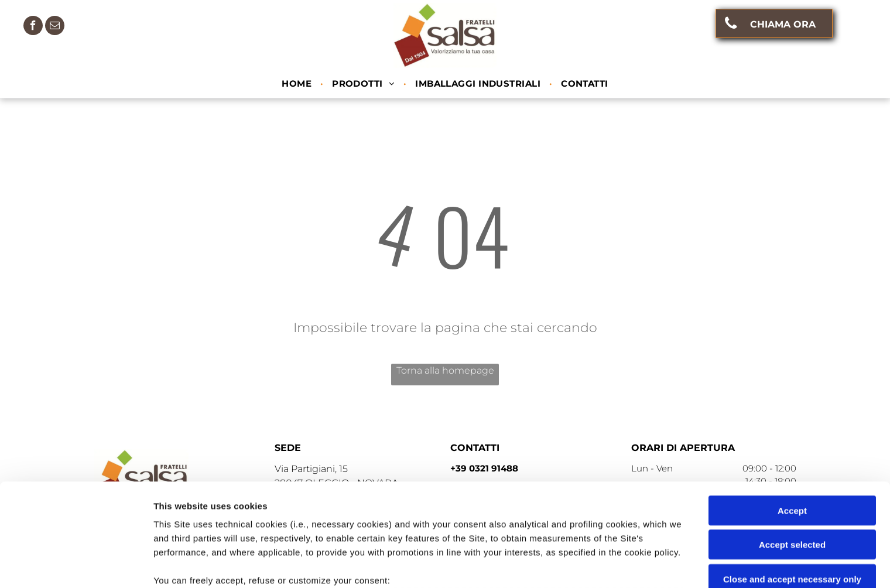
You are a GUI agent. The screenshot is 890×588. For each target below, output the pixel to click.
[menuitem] (298, 84)
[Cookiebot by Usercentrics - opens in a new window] (76, 565)
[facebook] (33, 27)
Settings (595, 565)
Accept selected (792, 451)
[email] (55, 27)
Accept (792, 417)
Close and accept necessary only (792, 485)
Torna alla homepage (445, 370)
